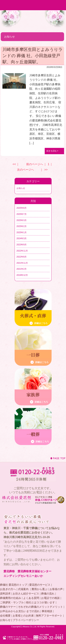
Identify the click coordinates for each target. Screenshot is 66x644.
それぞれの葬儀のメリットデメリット (40, 607)
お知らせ (21, 188)
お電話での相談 (50, 598)
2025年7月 (22, 214)
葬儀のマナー (8, 607)
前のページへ (35, 164)
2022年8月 (22, 257)
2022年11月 (22, 251)
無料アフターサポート (49, 616)
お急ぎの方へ (8, 589)
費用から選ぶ (39, 589)
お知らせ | (6, 620)
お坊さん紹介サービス (26, 594)
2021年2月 (22, 269)
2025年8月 (22, 208)
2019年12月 (22, 275)
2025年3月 (22, 220)
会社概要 (5, 616)
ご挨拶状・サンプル (12, 602)
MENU (61, 5)
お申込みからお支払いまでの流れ (20, 611)
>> (46, 170)
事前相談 (47, 611)
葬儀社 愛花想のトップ (14, 585)
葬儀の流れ (48, 594)
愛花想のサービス (40, 585)
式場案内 (24, 589)
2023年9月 (22, 245)
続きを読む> (52, 151)
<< (14, 164)
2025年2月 (22, 226)
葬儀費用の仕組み (11, 598)
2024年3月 (22, 238)
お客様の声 (56, 589)
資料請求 (5, 594)
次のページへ (26, 170)
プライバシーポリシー (26, 620)
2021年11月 (22, 263)
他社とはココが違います (40, 602)
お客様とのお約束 (23, 616)
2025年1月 (22, 232)
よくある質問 (31, 598)
